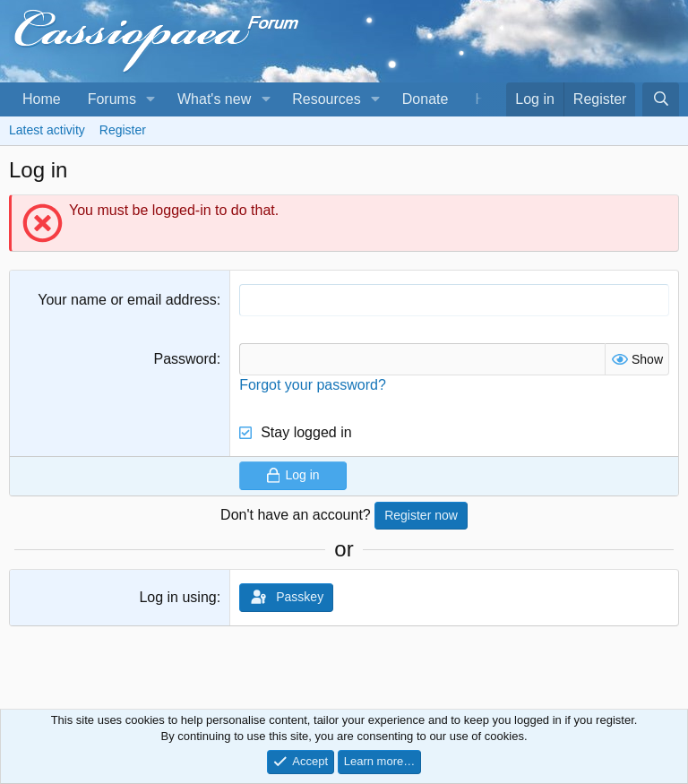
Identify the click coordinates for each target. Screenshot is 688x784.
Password (185, 359)
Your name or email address (127, 300)
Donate (426, 99)
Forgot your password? (313, 385)
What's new (214, 99)
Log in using (177, 597)
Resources (326, 99)
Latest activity (47, 130)
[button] (151, 99)
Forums (112, 99)
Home (42, 99)
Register (123, 130)
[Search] (661, 99)
